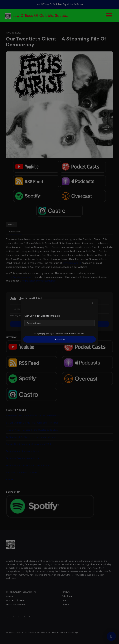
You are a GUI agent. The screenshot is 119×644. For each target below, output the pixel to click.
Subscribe (60, 339)
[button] (93, 303)
